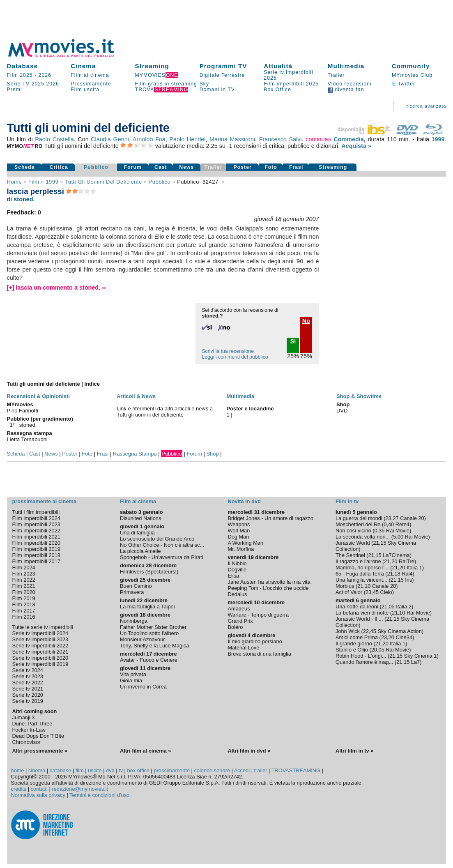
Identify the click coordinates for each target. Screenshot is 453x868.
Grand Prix (240, 621)
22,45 (370, 631)
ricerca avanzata (427, 106)
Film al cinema (90, 75)
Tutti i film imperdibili (36, 512)
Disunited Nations (140, 518)
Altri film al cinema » (145, 751)
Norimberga (134, 621)
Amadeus (239, 609)
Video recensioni (350, 84)
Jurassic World (353, 543)
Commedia (349, 139)
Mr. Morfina (241, 549)
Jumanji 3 (24, 717)
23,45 (372, 592)
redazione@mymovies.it (80, 789)
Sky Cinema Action (399, 631)
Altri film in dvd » (249, 751)
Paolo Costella (54, 139)
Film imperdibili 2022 (36, 531)
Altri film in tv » (354, 751)
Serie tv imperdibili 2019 (40, 664)
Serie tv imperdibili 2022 (40, 646)
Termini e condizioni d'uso (99, 795)
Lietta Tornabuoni (27, 439)
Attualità (278, 66)
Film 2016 (24, 617)
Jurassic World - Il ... (359, 619)
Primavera (132, 592)
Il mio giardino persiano (255, 641)
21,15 (379, 543)
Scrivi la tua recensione (228, 351)
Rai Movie (398, 531)
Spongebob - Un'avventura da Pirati (161, 557)
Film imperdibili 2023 (36, 524)
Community (411, 66)
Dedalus (237, 594)
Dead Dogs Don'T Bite (38, 736)
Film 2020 (24, 592)
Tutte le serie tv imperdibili (43, 627)
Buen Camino (136, 586)
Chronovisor (26, 742)
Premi (15, 90)
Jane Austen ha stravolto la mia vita (269, 582)
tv (121, 770)
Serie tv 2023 (28, 676)
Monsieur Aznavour (143, 639)
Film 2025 (20, 75)
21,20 (391, 561)
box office (139, 770)
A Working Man (245, 543)
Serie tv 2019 (28, 701)
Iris (408, 580)
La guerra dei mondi (359, 518)
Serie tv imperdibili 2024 (40, 633)
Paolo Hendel (187, 139)
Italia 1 (414, 568)
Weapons (239, 524)
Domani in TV (217, 90)
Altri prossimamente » (40, 751)
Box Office (277, 90)
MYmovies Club (412, 75)
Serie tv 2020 (28, 695)
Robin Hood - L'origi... (361, 656)
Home (15, 182)
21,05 (388, 607)
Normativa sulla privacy (38, 795)
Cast (161, 167)
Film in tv (347, 501)
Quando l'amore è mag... (364, 662)
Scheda (25, 167)
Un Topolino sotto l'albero (149, 633)
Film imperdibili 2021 (36, 537)
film (34, 182)
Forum (133, 167)
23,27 (392, 518)
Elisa (233, 576)
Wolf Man (239, 531)
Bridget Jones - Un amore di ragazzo (270, 518)
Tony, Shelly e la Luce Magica (154, 646)
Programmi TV (223, 66)
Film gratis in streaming (166, 84)
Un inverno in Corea (143, 687)
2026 (45, 75)
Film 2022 (24, 580)
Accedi (242, 770)
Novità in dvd (244, 501)
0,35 (380, 531)
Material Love (243, 648)
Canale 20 (412, 518)
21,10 (364, 586)
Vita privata (133, 674)
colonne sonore (212, 770)
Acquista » (356, 146)
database (61, 770)
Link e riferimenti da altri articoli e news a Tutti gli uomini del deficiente (165, 412)
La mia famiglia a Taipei (147, 607)
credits (19, 789)
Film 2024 (24, 568)
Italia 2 (404, 607)
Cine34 (404, 637)
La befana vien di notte (362, 613)
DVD (342, 411)
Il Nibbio (237, 563)
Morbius (345, 586)
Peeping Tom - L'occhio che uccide (268, 588)
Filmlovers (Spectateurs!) (149, 572)
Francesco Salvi (281, 139)
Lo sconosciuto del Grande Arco (157, 539)
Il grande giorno (354, 644)
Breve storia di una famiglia (259, 654)
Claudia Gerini (110, 139)
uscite (95, 770)
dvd (110, 770)
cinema (37, 770)
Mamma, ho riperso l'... (362, 568)
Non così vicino (353, 531)
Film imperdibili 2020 (36, 543)
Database (23, 66)
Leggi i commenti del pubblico (235, 357)
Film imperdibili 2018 (36, 555)
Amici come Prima (357, 637)
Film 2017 (24, 611)
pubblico (160, 182)
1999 (438, 139)
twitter (404, 84)
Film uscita (85, 90)
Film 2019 (24, 598)
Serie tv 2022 (28, 683)
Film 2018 (24, 604)
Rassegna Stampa (135, 454)
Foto (271, 167)
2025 (38, 84)
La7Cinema (396, 555)
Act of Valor (349, 592)
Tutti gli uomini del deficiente (103, 182)
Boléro (235, 627)
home (18, 770)
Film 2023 (24, 574)
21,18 (394, 574)
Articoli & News (136, 396)
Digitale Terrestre (222, 75)
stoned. (28, 425)
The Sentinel (350, 555)
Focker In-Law (29, 730)
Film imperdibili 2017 (36, 561)
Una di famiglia (137, 533)
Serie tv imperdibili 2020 (40, 658)
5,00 (398, 537)
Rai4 (407, 574)
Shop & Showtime (359, 396)
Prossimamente (91, 84)
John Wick (348, 631)
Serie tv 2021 (28, 689)
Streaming (152, 66)
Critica (59, 167)
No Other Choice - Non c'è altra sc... (162, 545)
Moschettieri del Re (358, 524)
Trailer (336, 75)
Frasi (296, 167)
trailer (261, 770)
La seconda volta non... (363, 537)
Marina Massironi (232, 139)
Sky (205, 84)
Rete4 (402, 524)
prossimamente (171, 770)
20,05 (378, 650)
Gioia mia (131, 680)
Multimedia (346, 66)
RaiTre (407, 561)
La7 (415, 662)
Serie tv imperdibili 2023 (40, 639)
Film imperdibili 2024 (36, 518)
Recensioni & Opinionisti (38, 396)
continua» (318, 139)
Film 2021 (24, 586)
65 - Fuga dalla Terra (360, 574)
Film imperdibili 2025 (291, 84)
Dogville (237, 570)
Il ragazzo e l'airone (358, 561)
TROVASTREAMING (296, 770)
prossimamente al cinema (44, 501)
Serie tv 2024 (28, 670)
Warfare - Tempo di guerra (258, 615)
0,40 (389, 524)
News (186, 167)
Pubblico (96, 167)
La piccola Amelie (140, 551)
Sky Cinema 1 (421, 656)
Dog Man (238, 537)
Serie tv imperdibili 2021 (40, 652)
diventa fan (346, 90)
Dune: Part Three (32, 724)
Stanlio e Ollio (352, 650)
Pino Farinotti (23, 411)
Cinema (83, 66)
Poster (243, 167)
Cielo (386, 592)
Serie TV (18, 84)
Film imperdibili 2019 (36, 549)
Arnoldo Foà (149, 139)
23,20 (388, 637)
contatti (39, 789)
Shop (212, 454)
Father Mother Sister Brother (153, 627)
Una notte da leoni (357, 607)
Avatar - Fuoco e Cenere (149, 660)
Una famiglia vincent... (361, 580)
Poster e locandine (250, 409)
